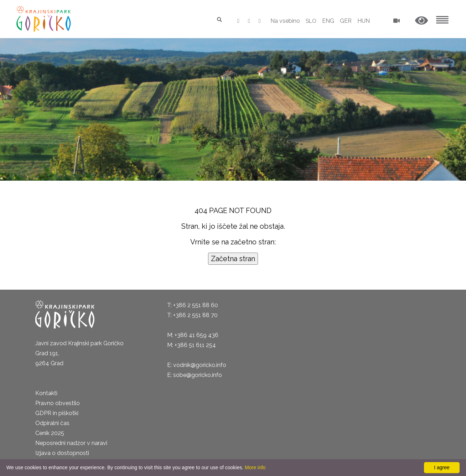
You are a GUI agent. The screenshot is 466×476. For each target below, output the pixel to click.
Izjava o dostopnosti (62, 453)
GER (346, 21)
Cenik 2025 (50, 433)
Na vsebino (284, 21)
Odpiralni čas (52, 423)
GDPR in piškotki (57, 413)
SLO (310, 21)
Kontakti (46, 393)
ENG (328, 21)
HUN (364, 21)
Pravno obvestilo (58, 403)
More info (255, 467)
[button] (421, 21)
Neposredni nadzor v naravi (71, 443)
